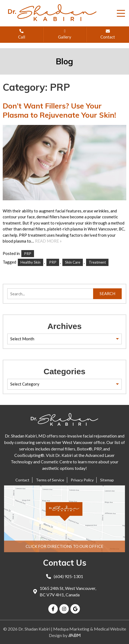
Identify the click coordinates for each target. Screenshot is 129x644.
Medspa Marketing (72, 629)
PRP (28, 254)
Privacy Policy (82, 480)
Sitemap (107, 480)
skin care (73, 262)
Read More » (48, 241)
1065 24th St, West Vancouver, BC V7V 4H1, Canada (65, 591)
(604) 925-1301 (65, 576)
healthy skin (30, 262)
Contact (22, 480)
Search (107, 293)
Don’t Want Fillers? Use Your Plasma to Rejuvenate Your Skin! (59, 110)
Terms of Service (50, 480)
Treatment (97, 262)
